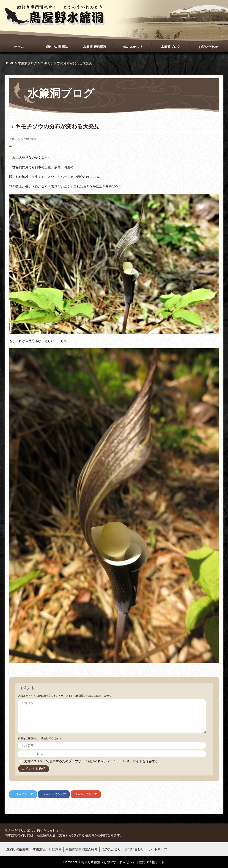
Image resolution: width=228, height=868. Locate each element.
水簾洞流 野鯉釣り (47, 849)
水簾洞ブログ (170, 47)
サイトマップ (157, 849)
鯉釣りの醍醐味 (57, 47)
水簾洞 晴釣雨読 (95, 47)
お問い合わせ (208, 47)
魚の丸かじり (133, 47)
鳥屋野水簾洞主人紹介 (82, 849)
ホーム (19, 47)
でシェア (23, 794)
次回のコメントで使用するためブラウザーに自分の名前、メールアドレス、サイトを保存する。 (93, 761)
